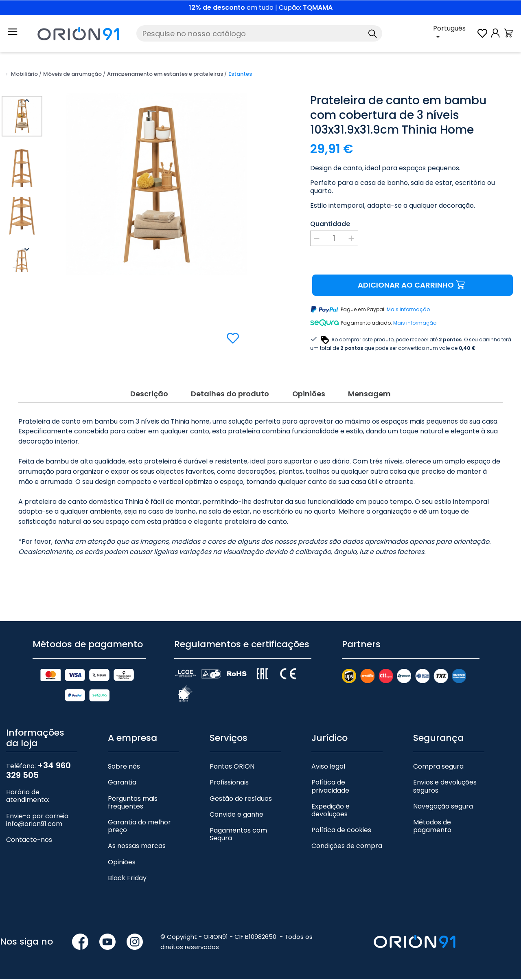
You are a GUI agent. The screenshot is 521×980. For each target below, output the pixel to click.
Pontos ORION (232, 768)
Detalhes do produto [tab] (229, 394)
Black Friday (127, 879)
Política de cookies (341, 831)
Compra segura (438, 768)
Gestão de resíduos (241, 799)
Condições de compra (347, 847)
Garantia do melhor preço (139, 827)
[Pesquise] (259, 33)
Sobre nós (124, 768)
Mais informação (408, 310)
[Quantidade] (334, 238)
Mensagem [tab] (371, 394)
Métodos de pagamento (432, 827)
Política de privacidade (330, 787)
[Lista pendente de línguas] (454, 33)
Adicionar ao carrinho (413, 285)
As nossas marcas (137, 847)
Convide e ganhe (236, 815)
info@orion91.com (34, 825)
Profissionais (229, 783)
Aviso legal (328, 768)
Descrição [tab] (147, 394)
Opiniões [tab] (309, 394)
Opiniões (122, 863)
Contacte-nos (29, 840)
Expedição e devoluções (331, 811)
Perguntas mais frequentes (133, 803)
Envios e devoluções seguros (445, 787)
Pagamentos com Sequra (238, 835)
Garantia (122, 783)
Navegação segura (443, 807)
